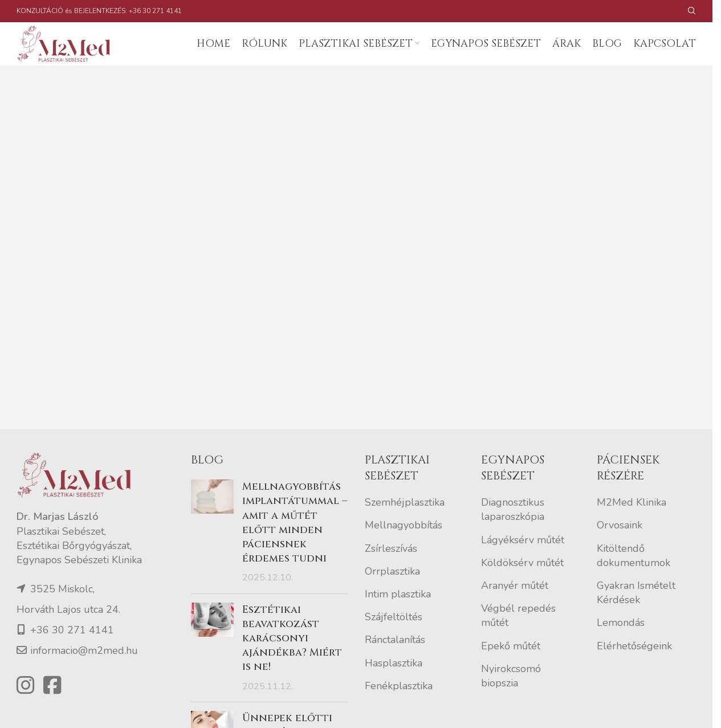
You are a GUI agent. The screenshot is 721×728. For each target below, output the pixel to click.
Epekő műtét (511, 669)
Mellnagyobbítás (404, 548)
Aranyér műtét (515, 608)
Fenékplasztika (399, 709)
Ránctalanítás (395, 663)
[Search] (692, 11)
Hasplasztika (394, 686)
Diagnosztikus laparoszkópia (513, 533)
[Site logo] (79, 55)
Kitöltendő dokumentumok (634, 578)
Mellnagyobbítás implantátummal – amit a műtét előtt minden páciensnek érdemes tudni (295, 546)
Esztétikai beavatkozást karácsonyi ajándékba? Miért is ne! (292, 661)
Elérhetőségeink (634, 669)
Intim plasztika (398, 617)
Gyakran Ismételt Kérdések (636, 615)
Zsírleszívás (391, 571)
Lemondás (621, 646)
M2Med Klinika (632, 526)
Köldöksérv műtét (522, 585)
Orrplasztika (392, 594)
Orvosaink (620, 548)
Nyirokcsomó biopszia (511, 699)
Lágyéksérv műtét (523, 563)
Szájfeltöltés (394, 640)
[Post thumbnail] (212, 555)
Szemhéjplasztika (405, 526)
